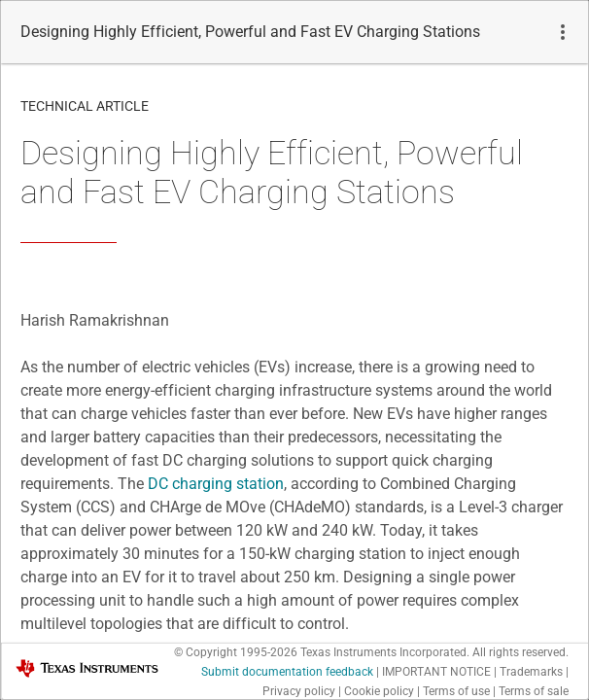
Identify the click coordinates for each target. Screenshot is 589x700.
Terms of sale (534, 691)
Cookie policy (379, 691)
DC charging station (216, 484)
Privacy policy (299, 691)
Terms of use (456, 691)
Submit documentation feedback (287, 672)
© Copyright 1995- (236, 652)
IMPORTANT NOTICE (436, 672)
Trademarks (531, 672)
